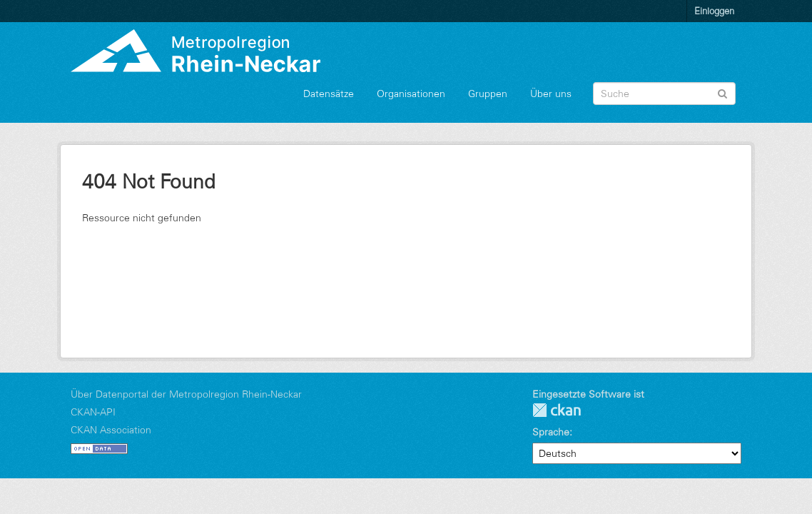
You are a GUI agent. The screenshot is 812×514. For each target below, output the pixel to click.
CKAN (557, 410)
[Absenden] (722, 92)
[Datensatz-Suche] (664, 94)
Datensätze (329, 94)
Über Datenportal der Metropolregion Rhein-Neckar (186, 394)
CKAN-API (93, 412)
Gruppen (488, 94)
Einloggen (714, 11)
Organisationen (411, 94)
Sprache (551, 432)
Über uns (551, 94)
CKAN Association (111, 430)
